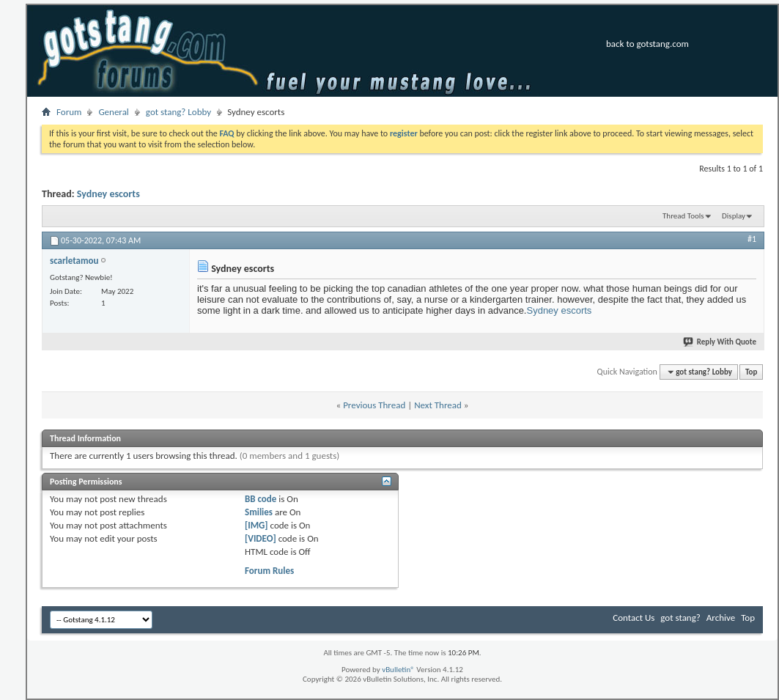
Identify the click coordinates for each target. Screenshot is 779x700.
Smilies (259, 512)
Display (734, 216)
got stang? (680, 618)
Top (751, 372)
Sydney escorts (108, 194)
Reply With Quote (720, 342)
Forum (69, 112)
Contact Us (634, 618)
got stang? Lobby (178, 112)
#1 (752, 239)
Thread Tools (683, 216)
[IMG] (256, 525)
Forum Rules (269, 571)
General (113, 112)
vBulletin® (398, 670)
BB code (261, 499)
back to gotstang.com (647, 44)
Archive (721, 618)
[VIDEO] (261, 538)
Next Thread (438, 405)
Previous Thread (374, 405)
